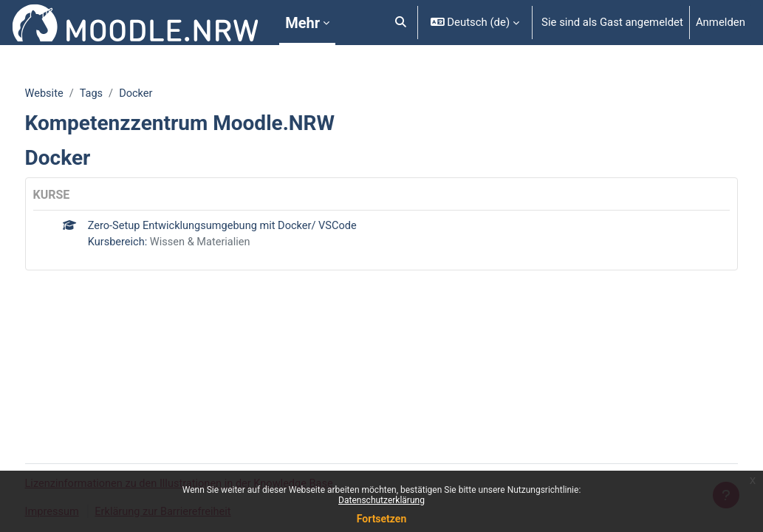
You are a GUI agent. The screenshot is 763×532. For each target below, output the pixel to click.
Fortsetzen (382, 519)
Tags (120, 94)
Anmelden (721, 22)
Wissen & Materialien (231, 243)
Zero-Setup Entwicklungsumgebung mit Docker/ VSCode (254, 227)
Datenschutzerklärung (381, 500)
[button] (401, 23)
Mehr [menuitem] (302, 23)
